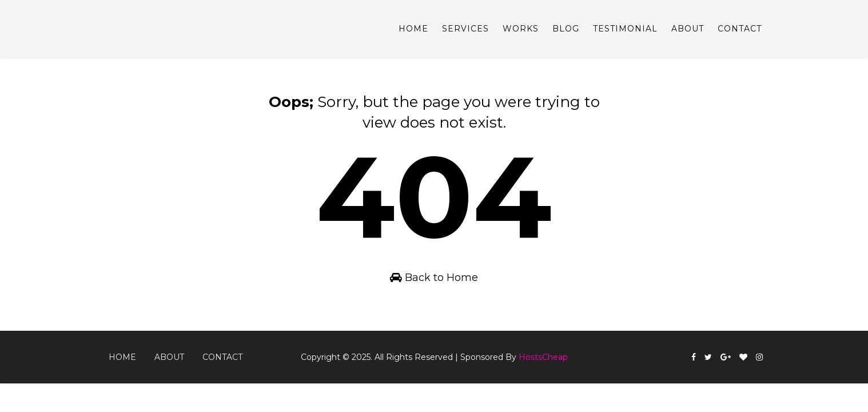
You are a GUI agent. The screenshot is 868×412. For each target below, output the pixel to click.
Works (521, 29)
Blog (566, 29)
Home (413, 29)
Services (465, 29)
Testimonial (625, 29)
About (688, 29)
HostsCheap (543, 357)
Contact (740, 29)
